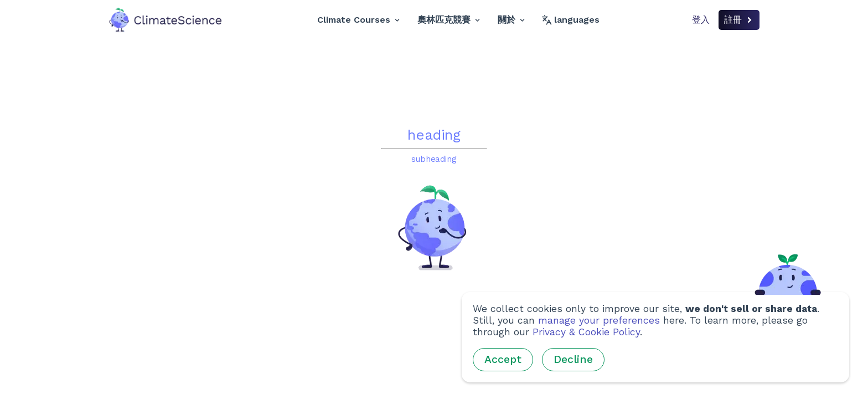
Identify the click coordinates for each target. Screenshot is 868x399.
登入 (701, 20)
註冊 (739, 20)
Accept (503, 359)
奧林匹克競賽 (449, 20)
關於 (511, 20)
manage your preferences (599, 320)
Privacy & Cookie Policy (586, 332)
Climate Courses (358, 20)
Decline (573, 359)
